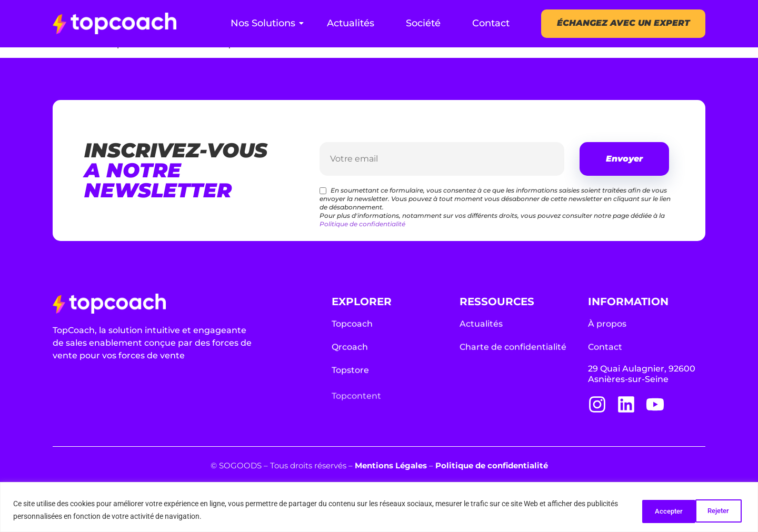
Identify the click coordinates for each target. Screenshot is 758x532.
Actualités (351, 23)
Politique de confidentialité (362, 224)
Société (423, 23)
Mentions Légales (391, 465)
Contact (491, 23)
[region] (379, 507)
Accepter (715, 510)
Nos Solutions (267, 23)
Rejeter (652, 510)
